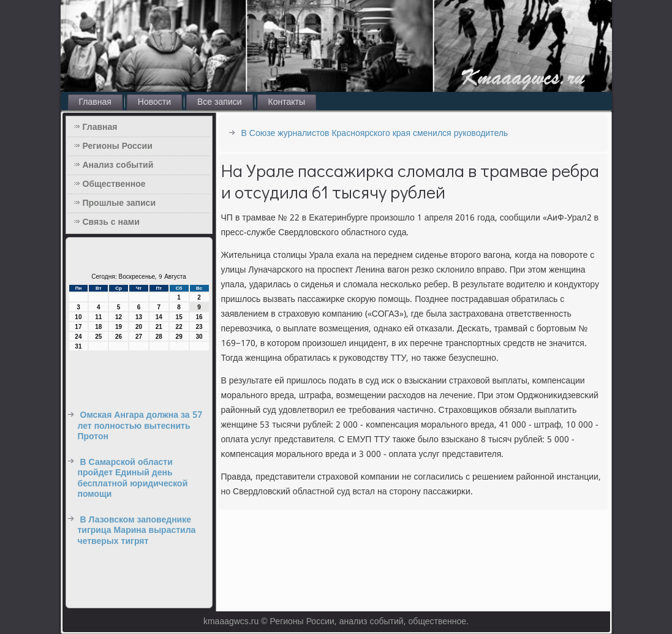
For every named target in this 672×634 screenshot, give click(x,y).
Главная (95, 102)
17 (78, 327)
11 (98, 317)
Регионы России (118, 146)
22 (179, 327)
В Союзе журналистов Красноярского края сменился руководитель (375, 134)
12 (119, 317)
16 (199, 317)
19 (119, 327)
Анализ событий (118, 165)
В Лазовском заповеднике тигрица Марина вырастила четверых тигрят (137, 531)
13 (139, 317)
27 (139, 337)
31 (78, 346)
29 (179, 337)
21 (159, 327)
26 (119, 337)
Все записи (220, 102)
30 (199, 337)
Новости (154, 102)
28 (159, 337)
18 (98, 327)
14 (159, 317)
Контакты (287, 102)
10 (78, 317)
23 (199, 327)
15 (179, 317)
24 (78, 337)
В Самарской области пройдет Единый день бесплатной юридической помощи (133, 479)
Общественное (114, 184)
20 (139, 327)
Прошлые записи (119, 203)
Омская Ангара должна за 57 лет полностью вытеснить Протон (140, 426)
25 (98, 337)
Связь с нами (111, 222)
